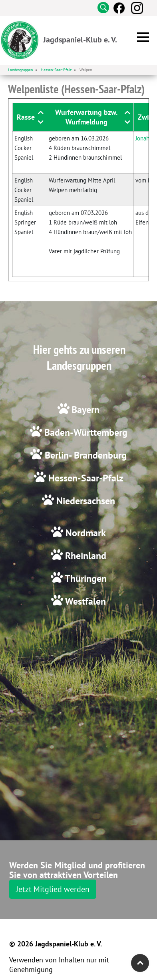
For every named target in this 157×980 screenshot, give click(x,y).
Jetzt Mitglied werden (53, 889)
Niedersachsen (84, 501)
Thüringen (85, 578)
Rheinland (84, 556)
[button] (143, 37)
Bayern (85, 410)
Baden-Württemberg (85, 432)
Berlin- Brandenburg (84, 455)
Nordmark (84, 533)
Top (140, 963)
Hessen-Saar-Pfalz (85, 478)
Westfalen (84, 601)
